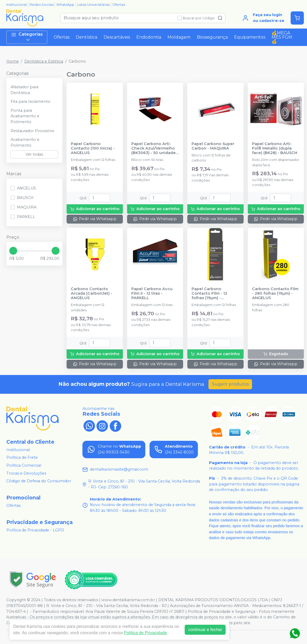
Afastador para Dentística (24, 90)
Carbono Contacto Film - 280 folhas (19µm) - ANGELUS (275, 294)
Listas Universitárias (93, 5)
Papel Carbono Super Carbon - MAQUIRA (213, 146)
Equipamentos (250, 37)
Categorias (27, 37)
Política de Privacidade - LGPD (35, 530)
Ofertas (119, 5)
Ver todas (34, 154)
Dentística (87, 37)
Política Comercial (24, 465)
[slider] (13, 251)
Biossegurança (212, 37)
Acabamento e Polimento (25, 142)
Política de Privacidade (145, 633)
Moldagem (179, 37)
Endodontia (149, 37)
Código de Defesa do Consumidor (39, 481)
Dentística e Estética (44, 61)
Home (13, 61)
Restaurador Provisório (32, 131)
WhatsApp (65, 5)
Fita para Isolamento (31, 101)
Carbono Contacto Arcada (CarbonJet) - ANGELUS (92, 294)
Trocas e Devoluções (26, 473)
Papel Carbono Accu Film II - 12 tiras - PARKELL (152, 294)
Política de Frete (22, 458)
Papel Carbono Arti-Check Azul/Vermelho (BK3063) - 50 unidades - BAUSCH (155, 149)
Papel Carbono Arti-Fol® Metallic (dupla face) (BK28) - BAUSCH (275, 149)
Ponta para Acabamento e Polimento (25, 116)
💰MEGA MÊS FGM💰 (282, 37)
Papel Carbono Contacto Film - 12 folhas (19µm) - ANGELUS (209, 294)
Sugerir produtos (230, 384)
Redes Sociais (42, 5)
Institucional (17, 5)
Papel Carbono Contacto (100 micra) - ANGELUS (93, 149)
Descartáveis (117, 37)
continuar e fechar (205, 630)
